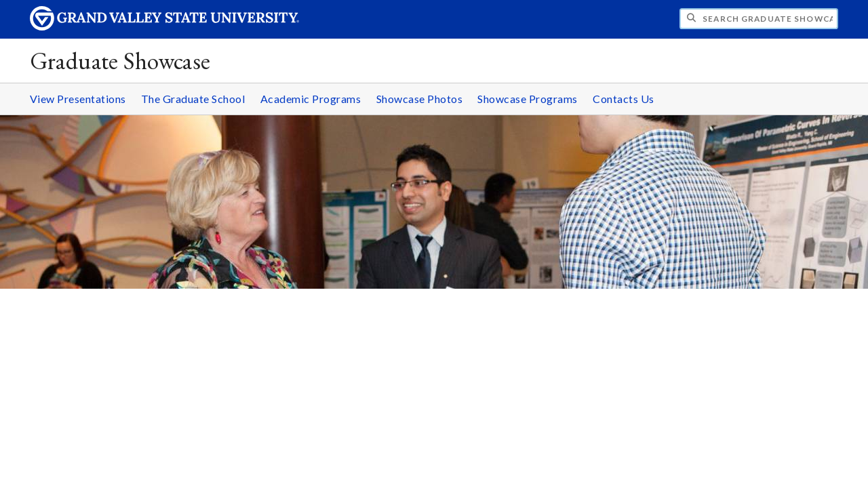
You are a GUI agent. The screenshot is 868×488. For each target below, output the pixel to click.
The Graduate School (193, 99)
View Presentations (78, 99)
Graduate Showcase (120, 61)
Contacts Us (624, 99)
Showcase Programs (528, 99)
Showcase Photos (420, 99)
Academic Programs (311, 99)
